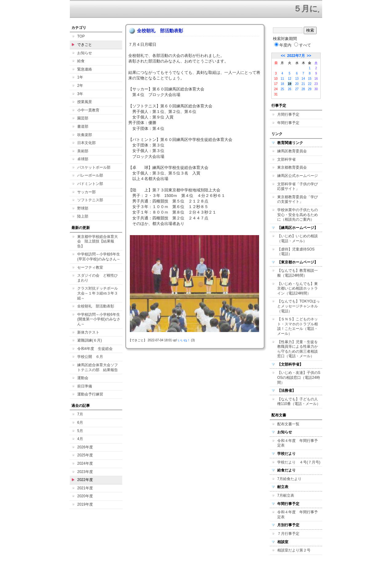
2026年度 (85, 447)
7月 (80, 414)
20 (297, 84)
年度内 (283, 45)
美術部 (83, 151)
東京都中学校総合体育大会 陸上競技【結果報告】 (98, 241)
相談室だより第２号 (294, 550)
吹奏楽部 (85, 135)
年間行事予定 (288, 123)
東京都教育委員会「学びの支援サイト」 (298, 199)
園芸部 (83, 118)
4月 (80, 439)
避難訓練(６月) (90, 340)
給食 (81, 61)
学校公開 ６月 (90, 357)
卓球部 (83, 159)
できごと (85, 45)
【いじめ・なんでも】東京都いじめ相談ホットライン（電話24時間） (298, 289)
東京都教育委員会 (292, 167)
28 (303, 89)
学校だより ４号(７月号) (299, 462)
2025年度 (85, 455)
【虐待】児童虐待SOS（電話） (296, 252)
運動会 (83, 378)
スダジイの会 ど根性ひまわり (98, 278)
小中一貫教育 (88, 110)
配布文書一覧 (288, 424)
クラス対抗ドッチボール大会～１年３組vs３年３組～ (98, 293)
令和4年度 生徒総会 (95, 349)
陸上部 (83, 216)
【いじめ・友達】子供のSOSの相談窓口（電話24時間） (299, 377)
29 (310, 89)
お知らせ (85, 53)
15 (310, 79)
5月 (80, 431)
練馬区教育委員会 (292, 151)
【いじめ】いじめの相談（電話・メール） (298, 238)
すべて (303, 45)
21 (303, 84)
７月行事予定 (288, 534)
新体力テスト (88, 332)
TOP (81, 36)
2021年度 (85, 488)
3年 (80, 94)
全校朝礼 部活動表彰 (96, 306)
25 (282, 89)
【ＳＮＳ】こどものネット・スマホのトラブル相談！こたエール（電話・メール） (298, 326)
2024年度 (85, 463)
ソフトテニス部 (90, 200)
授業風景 (85, 102)
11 (282, 79)
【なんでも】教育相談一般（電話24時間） (298, 273)
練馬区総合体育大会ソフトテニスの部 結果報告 (98, 367)
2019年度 (85, 504)
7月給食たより (289, 479)
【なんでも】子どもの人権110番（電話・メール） (299, 402)
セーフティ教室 (90, 267)
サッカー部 (86, 192)
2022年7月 (296, 56)
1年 (80, 77)
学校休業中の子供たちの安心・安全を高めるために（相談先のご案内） (298, 215)
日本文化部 (86, 143)
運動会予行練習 (90, 394)
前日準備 (85, 386)
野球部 (83, 208)
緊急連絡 (85, 69)
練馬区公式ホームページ (298, 176)
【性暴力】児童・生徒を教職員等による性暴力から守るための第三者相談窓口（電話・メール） (298, 349)
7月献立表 (286, 495)
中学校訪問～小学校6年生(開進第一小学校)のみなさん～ (99, 319)
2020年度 (85, 496)
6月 (80, 423)
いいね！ (184, 340)
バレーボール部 (90, 175)
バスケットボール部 (94, 167)
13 (297, 79)
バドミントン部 (90, 184)
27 (297, 89)
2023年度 (85, 472)
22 (310, 84)
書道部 (83, 126)
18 (282, 84)
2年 (80, 86)
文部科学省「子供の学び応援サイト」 (298, 186)
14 (303, 79)
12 (290, 79)
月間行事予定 (288, 114)
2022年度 (85, 480)
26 (290, 89)
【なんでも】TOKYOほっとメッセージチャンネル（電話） (298, 306)
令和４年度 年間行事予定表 (298, 443)
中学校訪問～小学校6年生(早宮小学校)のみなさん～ (99, 257)
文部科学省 (286, 159)
